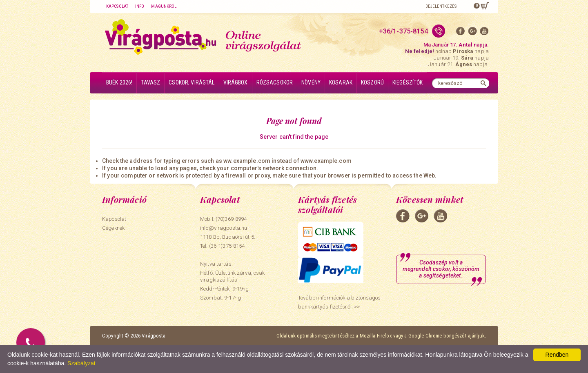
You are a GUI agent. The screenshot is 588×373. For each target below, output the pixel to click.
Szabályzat (81, 363)
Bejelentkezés (441, 6)
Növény (311, 82)
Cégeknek (113, 228)
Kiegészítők (408, 82)
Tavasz (150, 82)
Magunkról (164, 6)
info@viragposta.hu (224, 228)
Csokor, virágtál (192, 82)
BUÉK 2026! (119, 82)
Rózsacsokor (275, 82)
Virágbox (236, 82)
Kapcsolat (117, 6)
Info (140, 6)
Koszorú (372, 82)
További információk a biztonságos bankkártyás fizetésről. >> (339, 302)
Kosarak (341, 82)
